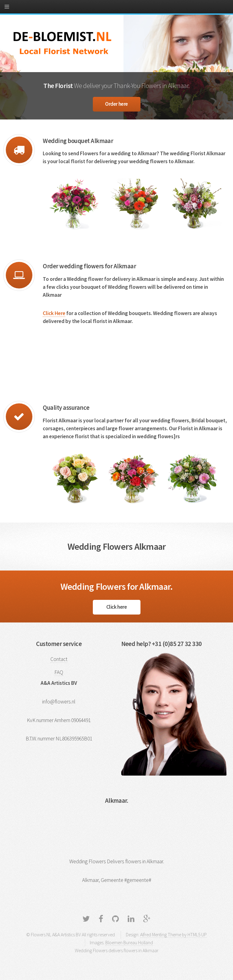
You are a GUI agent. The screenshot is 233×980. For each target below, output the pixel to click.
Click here (117, 607)
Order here (116, 104)
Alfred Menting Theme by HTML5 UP (173, 935)
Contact (59, 659)
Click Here (54, 313)
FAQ (59, 672)
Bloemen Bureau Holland (129, 943)
